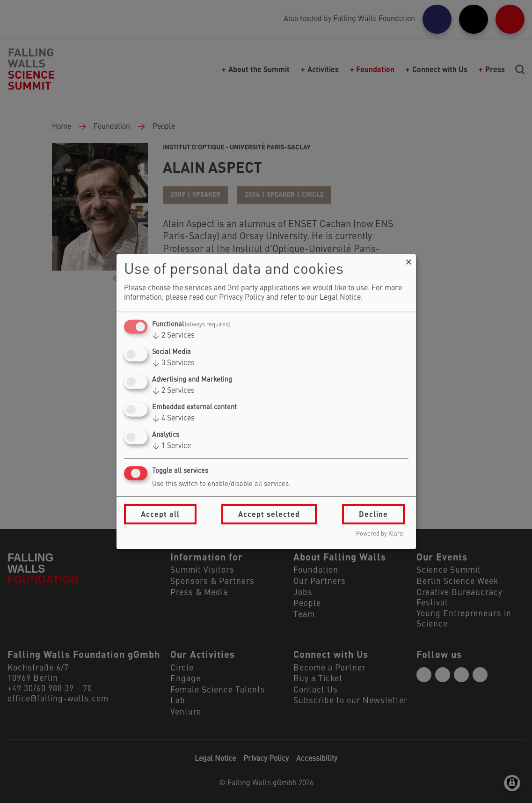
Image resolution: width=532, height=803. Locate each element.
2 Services (173, 336)
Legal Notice (340, 298)
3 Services (173, 363)
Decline (373, 514)
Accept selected (269, 514)
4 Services (173, 419)
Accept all (160, 514)
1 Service (171, 446)
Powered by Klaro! (380, 534)
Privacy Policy (242, 298)
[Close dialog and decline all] (409, 260)
